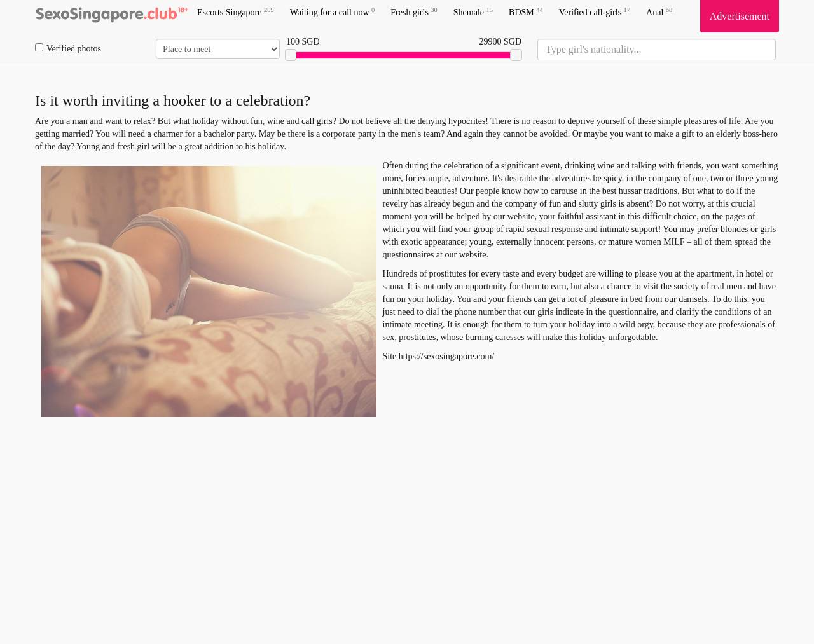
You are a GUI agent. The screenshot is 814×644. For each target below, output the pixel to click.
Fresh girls (414, 12)
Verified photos (68, 48)
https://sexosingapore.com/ (446, 356)
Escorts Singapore (236, 12)
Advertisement (740, 16)
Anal (659, 12)
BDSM (526, 12)
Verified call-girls (595, 12)
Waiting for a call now (333, 12)
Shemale (473, 12)
